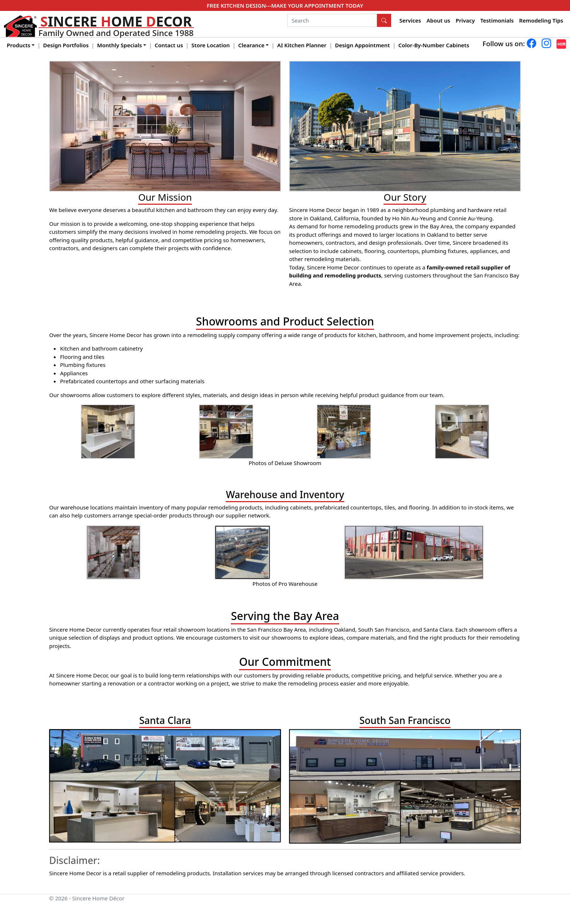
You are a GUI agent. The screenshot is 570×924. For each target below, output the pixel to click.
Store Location (211, 45)
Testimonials (497, 20)
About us (438, 20)
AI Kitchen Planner (302, 45)
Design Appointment (362, 45)
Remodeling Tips (541, 20)
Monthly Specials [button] (119, 45)
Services (410, 20)
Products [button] (19, 45)
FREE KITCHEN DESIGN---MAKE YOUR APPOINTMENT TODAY (285, 5)
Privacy (465, 20)
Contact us (169, 45)
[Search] (332, 20)
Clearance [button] (251, 45)
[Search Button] (384, 20)
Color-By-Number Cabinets (434, 45)
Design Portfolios (66, 45)
